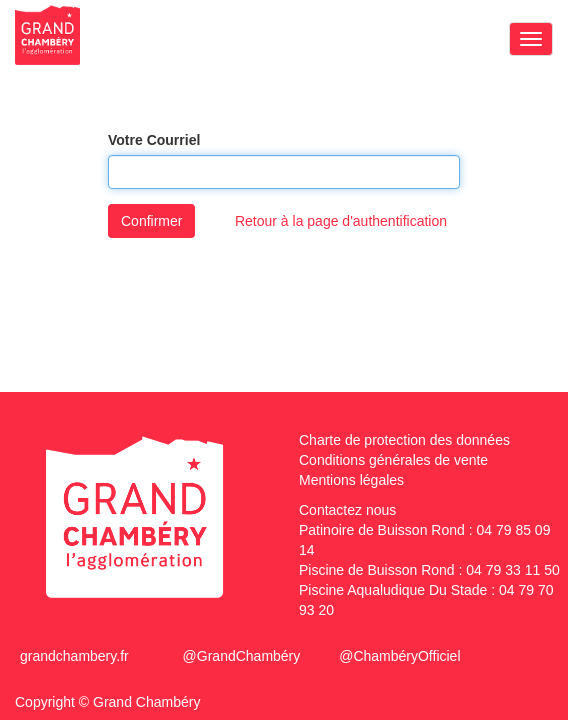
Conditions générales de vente (393, 460)
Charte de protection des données (404, 440)
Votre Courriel (154, 140)
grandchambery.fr (74, 656)
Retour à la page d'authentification (341, 221)
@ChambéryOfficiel (399, 656)
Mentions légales (351, 480)
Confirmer (151, 221)
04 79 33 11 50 (512, 570)
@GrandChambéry (242, 656)
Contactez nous (347, 510)
